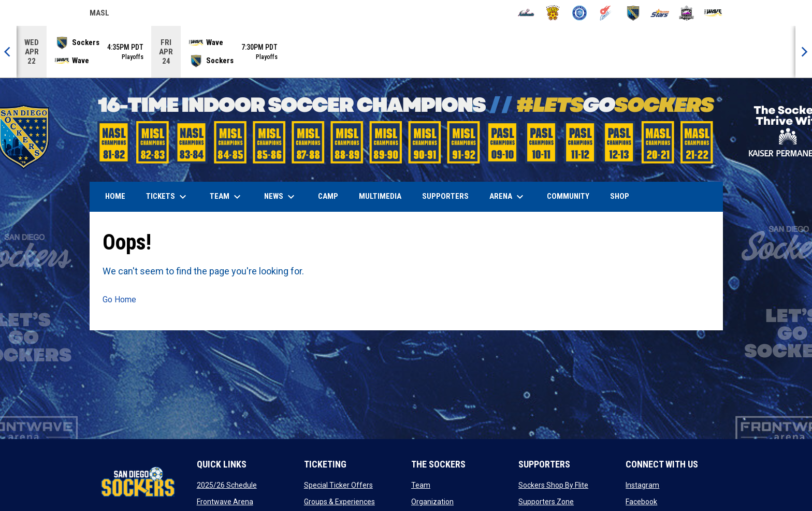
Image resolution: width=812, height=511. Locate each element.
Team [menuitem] (227, 197)
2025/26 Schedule (227, 485)
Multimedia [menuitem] (380, 196)
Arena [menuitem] (512, 197)
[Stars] (660, 13)
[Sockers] (633, 13)
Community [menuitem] (568, 196)
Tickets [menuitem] (168, 197)
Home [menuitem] (115, 196)
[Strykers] (686, 13)
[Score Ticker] (406, 52)
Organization (432, 502)
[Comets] (606, 13)
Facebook (641, 502)
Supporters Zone (546, 502)
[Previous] (8, 52)
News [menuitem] (281, 197)
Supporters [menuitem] (445, 196)
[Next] (804, 52)
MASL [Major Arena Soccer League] (99, 14)
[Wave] (713, 13)
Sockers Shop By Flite (553, 485)
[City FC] (580, 13)
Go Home (119, 300)
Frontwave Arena (225, 502)
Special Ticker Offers (338, 485)
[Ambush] (526, 13)
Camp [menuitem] (328, 196)
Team (421, 485)
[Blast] (553, 13)
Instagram (642, 485)
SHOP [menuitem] (624, 196)
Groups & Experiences (339, 502)
